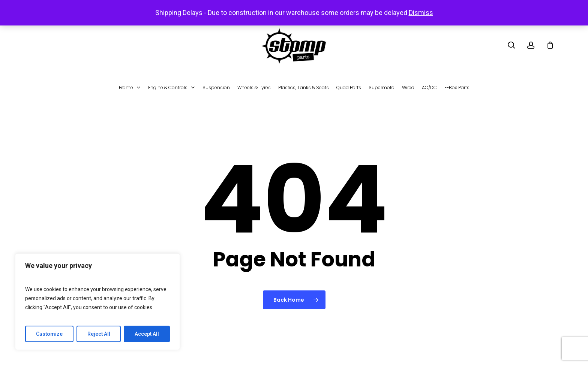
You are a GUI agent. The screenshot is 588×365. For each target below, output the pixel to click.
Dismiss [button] (421, 13)
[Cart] (550, 45)
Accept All (147, 334)
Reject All (99, 334)
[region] (97, 302)
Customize (49, 334)
